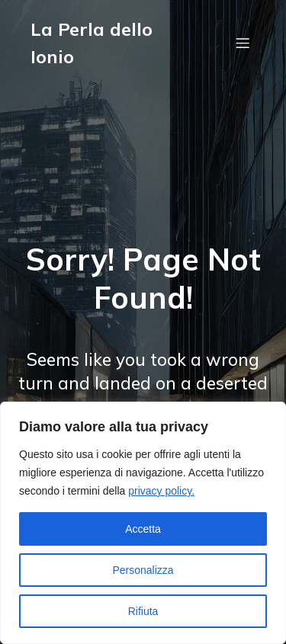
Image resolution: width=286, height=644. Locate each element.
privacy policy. (161, 491)
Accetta (143, 529)
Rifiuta (143, 611)
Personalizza (143, 570)
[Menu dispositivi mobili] (243, 43)
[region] (143, 523)
